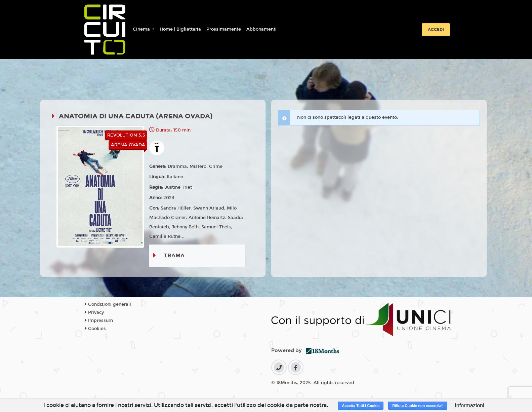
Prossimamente (224, 29)
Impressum (99, 321)
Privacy (94, 312)
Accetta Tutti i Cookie (361, 406)
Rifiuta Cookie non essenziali (418, 406)
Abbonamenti (261, 29)
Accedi (436, 30)
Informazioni (469, 405)
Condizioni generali (108, 304)
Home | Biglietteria (180, 29)
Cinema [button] (142, 29)
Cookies (95, 329)
